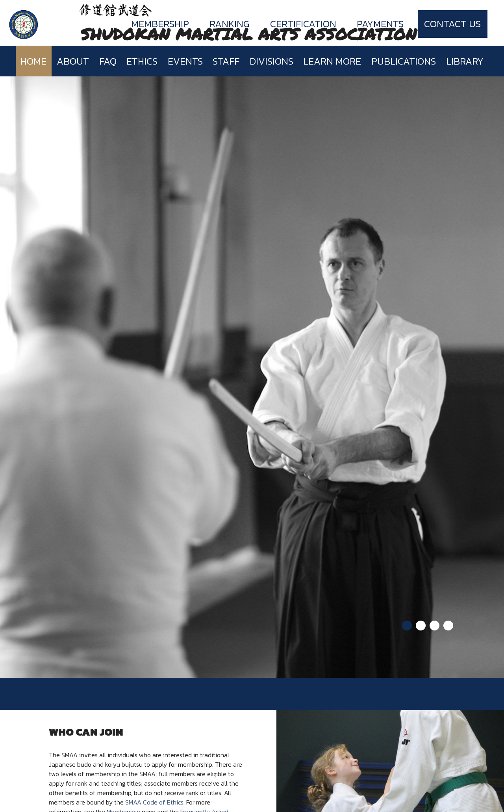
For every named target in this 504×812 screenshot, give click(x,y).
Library (465, 61)
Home (33, 61)
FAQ (108, 61)
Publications (404, 61)
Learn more (332, 61)
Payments (380, 24)
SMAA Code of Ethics (154, 802)
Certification (303, 24)
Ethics (142, 61)
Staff (226, 61)
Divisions (271, 61)
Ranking (229, 24)
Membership (160, 24)
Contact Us (452, 24)
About (73, 61)
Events (185, 61)
